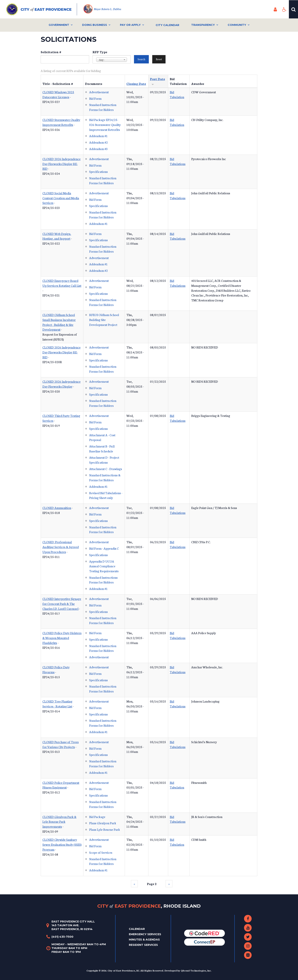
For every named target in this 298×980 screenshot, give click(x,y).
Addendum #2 (98, 142)
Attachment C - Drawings (106, 469)
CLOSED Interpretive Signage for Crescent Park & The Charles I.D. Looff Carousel (62, 603)
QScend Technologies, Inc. (196, 970)
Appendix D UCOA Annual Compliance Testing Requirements (104, 566)
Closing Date (136, 83)
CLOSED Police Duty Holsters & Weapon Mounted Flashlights (62, 638)
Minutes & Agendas (144, 940)
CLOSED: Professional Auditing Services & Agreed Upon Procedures (61, 547)
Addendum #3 (98, 149)
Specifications (98, 171)
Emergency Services (145, 934)
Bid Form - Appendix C (104, 548)
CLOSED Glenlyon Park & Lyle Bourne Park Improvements (59, 821)
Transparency (203, 25)
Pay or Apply (130, 25)
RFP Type (100, 52)
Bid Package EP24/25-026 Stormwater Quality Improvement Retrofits (105, 124)
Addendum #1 (98, 136)
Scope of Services (101, 852)
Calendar (137, 929)
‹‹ (134, 884)
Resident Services (143, 945)
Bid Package (97, 817)
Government (59, 25)
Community (237, 25)
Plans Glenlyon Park (103, 823)
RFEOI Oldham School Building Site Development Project (104, 319)
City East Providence (149, 906)
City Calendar (167, 25)
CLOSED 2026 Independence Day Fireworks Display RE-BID (61, 164)
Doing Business (95, 25)
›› (169, 884)
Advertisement (99, 92)
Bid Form (95, 98)
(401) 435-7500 (62, 937)
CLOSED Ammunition (57, 508)
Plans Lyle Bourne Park (105, 829)
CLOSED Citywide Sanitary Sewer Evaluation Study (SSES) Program (62, 844)
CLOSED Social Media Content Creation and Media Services (61, 198)
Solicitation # (51, 52)
